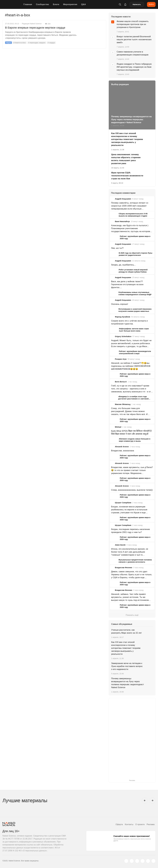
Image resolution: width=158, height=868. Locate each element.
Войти (151, 4)
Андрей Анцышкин (123, 199)
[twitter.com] (126, 861)
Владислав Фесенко (124, 568)
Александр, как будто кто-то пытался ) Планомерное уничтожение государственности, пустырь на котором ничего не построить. (131, 229)
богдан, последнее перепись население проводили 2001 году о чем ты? (130, 531)
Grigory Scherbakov (123, 336)
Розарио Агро (121, 359)
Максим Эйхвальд (123, 404)
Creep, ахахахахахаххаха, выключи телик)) (132, 490)
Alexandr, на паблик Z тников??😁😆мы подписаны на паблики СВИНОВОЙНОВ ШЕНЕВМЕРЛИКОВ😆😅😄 (131, 366)
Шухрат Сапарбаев (123, 503)
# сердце (51, 43)
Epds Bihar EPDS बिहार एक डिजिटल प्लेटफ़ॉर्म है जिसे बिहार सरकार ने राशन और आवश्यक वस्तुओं (131, 432)
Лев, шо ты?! (117, 248)
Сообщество (42, 4)
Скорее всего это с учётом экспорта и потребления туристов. (129, 322)
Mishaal (118, 427)
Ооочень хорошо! (120, 304)
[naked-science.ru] (153, 861)
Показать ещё (132, 615)
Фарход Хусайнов (123, 317)
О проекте (140, 824)
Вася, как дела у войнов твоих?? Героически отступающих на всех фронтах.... (127, 284)
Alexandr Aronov (122, 447)
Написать (137, 4)
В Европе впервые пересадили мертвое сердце (35, 28)
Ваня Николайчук (122, 221)
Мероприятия (70, 4)
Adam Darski (120, 545)
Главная (28, 4)
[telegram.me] (148, 861)
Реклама (151, 824)
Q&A (83, 4)
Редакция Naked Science (32, 24)
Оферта (119, 824)
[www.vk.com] (132, 861)
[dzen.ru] (143, 861)
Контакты (129, 824)
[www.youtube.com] (137, 861)
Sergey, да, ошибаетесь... (123, 265)
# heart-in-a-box (20, 43)
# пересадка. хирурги (37, 43)
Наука (8, 43)
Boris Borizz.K (121, 382)
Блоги (56, 4)
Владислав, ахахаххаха (123, 451)
